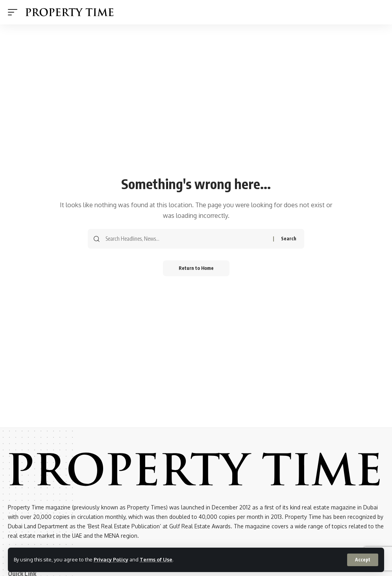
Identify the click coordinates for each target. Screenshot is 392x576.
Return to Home (196, 268)
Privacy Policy (111, 559)
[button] (363, 560)
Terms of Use (156, 559)
